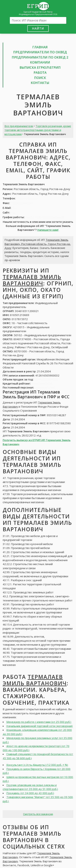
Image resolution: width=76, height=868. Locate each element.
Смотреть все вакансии (38, 814)
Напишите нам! (48, 230)
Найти (38, 28)
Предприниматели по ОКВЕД (40, 52)
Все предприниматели (19, 126)
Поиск (40, 78)
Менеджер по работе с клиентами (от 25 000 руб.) (39, 722)
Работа (40, 72)
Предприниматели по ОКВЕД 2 (40, 57)
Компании (40, 62)
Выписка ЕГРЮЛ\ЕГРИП (40, 67)
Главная (40, 47)
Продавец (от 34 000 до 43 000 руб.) (30, 793)
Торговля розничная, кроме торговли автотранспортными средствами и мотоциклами (38, 130)
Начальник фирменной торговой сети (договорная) (40, 726)
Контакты (40, 83)
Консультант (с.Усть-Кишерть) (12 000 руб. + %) (37, 765)
